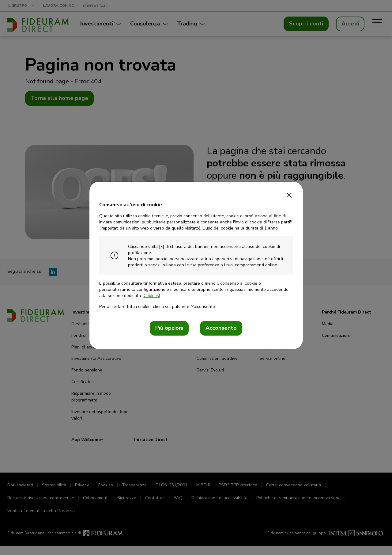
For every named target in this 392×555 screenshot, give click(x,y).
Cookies (151, 296)
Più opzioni (169, 328)
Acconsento (221, 328)
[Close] (289, 193)
